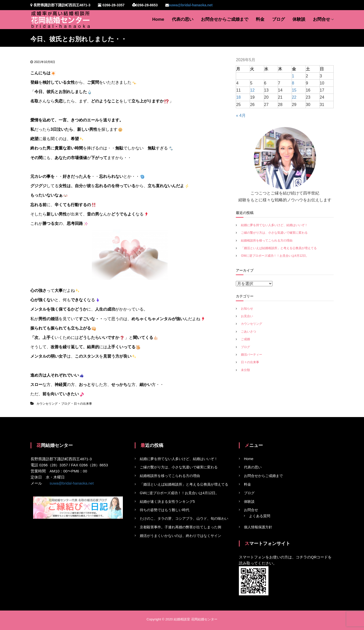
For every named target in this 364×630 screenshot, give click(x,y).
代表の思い (183, 19)
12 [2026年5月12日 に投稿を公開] (252, 90)
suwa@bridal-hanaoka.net (191, 5)
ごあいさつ (248, 332)
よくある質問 (260, 516)
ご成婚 (245, 339)
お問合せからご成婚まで (225, 19)
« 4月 (241, 115)
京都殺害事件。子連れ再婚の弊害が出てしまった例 (180, 527)
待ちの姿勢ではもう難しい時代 (165, 510)
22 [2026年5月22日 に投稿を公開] (294, 97)
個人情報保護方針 (258, 527)
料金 (260, 19)
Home (158, 19)
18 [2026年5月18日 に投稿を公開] (238, 97)
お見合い (247, 316)
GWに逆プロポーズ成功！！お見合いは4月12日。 (275, 256)
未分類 (245, 370)
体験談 (299, 19)
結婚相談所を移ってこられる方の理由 (267, 241)
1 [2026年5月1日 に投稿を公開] (293, 76)
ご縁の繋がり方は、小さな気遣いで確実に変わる (274, 233)
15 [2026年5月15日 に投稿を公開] (294, 90)
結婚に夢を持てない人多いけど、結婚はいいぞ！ (274, 225)
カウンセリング (47, 404)
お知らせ (247, 309)
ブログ (278, 19)
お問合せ (322, 19)
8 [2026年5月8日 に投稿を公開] (293, 83)
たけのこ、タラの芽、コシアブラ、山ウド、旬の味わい (184, 518)
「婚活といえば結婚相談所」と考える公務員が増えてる (279, 248)
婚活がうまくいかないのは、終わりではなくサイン (180, 536)
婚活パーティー (252, 355)
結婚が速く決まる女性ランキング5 (167, 502)
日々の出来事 (83, 404)
